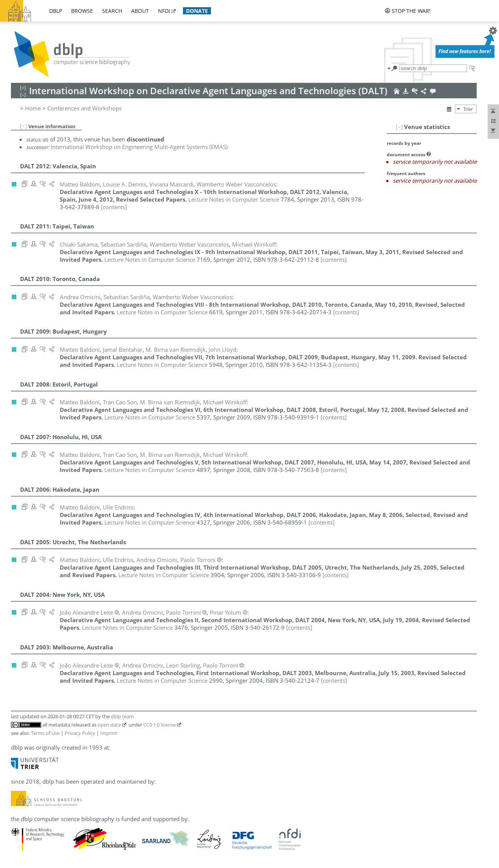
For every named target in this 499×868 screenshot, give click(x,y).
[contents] (114, 207)
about (140, 11)
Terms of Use (45, 733)
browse (82, 11)
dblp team (122, 716)
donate (197, 11)
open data (109, 725)
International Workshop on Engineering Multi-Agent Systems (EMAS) (139, 147)
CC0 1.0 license (160, 725)
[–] (399, 127)
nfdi (164, 11)
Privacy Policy (80, 733)
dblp (56, 11)
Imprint (109, 733)
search (112, 11)
